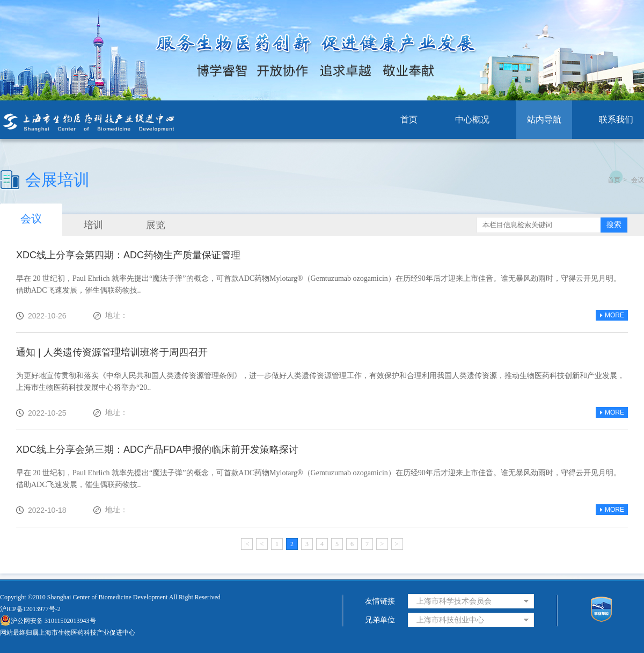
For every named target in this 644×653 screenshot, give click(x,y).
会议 (638, 180)
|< (247, 544)
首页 (409, 119)
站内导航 (544, 119)
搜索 (614, 225)
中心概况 (472, 119)
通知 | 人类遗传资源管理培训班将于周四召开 (112, 352)
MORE (612, 315)
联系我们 (616, 119)
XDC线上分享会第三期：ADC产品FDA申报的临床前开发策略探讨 (157, 449)
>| (397, 544)
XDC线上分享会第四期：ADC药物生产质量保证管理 (128, 255)
